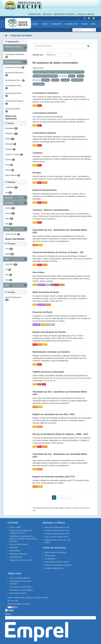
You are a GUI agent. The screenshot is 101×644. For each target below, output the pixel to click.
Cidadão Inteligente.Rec (54, 568)
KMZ (48, 325)
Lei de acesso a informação (20, 587)
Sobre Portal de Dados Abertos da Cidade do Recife (28, 598)
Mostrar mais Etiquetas (15, 239)
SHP (48, 285)
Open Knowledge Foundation (19, 604)
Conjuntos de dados (21, 35)
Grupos (45, 24)
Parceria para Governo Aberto (21, 590)
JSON (45, 183)
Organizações (33, 24)
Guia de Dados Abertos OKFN (57, 537)
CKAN (9, 610)
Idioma (8, 614)
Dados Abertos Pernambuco (56, 552)
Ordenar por (38, 55)
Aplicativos (14, 547)
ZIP (52, 285)
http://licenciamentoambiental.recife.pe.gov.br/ (51, 119)
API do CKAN (13, 601)
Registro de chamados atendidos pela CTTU (54, 477)
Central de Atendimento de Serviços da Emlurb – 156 (58, 252)
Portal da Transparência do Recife (58, 565)
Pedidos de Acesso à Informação (48, 372)
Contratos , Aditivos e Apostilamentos (51, 210)
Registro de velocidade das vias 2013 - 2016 (54, 414)
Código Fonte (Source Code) (21, 560)
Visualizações (56, 24)
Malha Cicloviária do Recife (46, 292)
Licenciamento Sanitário (44, 133)
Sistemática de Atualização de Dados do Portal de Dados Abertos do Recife (23, 539)
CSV (35, 105)
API (73, 508)
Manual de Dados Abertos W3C (57, 527)
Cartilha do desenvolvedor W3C (57, 534)
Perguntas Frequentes (18, 554)
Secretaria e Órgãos (64, 14)
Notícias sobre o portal (18, 544)
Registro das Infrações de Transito (49, 332)
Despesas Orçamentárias (45, 190)
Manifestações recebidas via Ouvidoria (51, 352)
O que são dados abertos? (20, 578)
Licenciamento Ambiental (45, 113)
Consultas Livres (71, 24)
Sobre (93, 24)
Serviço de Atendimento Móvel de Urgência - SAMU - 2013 (60, 434)
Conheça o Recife (85, 14)
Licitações (37, 153)
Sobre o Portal (15, 527)
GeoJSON (41, 285)
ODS (53, 325)
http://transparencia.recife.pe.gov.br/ (64, 378)
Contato (84, 24)
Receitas (37, 173)
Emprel (37, 632)
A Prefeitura (34, 14)
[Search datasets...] (59, 46)
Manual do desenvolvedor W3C (57, 530)
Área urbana (38, 272)
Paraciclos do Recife (42, 312)
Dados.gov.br (50, 556)
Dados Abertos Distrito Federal (57, 562)
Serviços (47, 14)
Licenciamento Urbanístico (46, 93)
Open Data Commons (18, 593)
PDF (39, 105)
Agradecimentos (16, 557)
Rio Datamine (50, 559)
